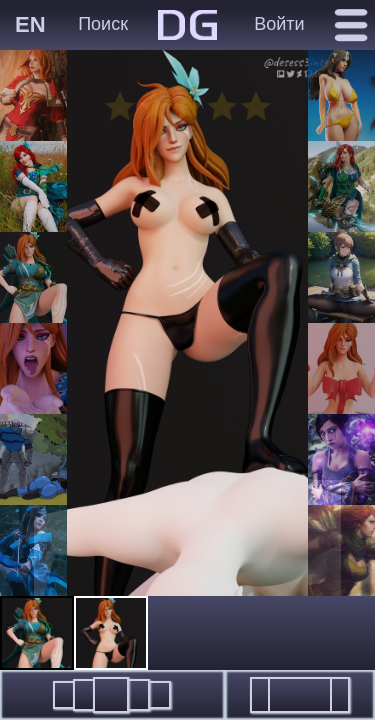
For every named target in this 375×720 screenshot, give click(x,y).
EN (30, 24)
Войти (279, 24)
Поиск (103, 24)
